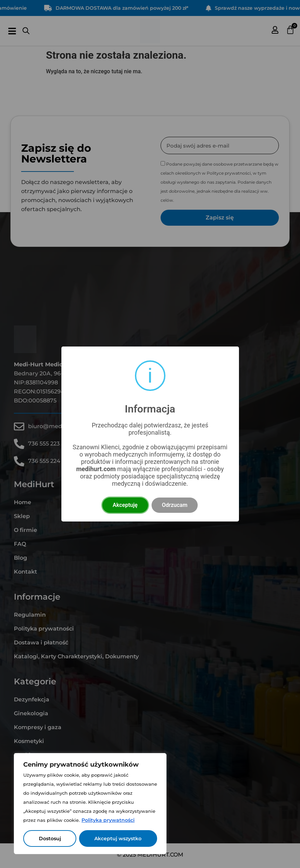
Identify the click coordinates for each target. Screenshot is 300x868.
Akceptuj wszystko (118, 838)
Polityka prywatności (108, 820)
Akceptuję (125, 505)
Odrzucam (175, 505)
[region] (90, 804)
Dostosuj (50, 838)
